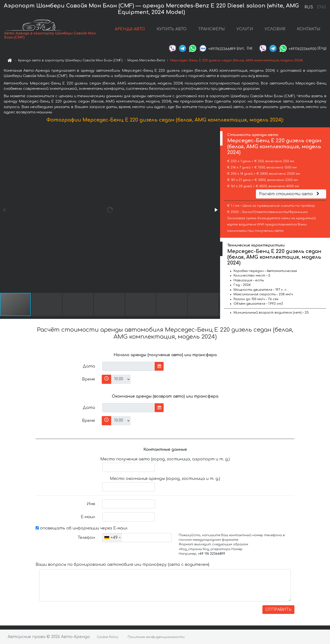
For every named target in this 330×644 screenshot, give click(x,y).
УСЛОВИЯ (275, 29)
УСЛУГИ (245, 29)
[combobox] (112, 538)
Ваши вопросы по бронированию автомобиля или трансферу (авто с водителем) (122, 565)
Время (88, 379)
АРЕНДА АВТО (130, 29)
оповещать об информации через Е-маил (82, 528)
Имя (91, 504)
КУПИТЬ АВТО (172, 29)
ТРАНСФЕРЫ (212, 29)
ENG (321, 7)
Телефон (86, 538)
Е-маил (88, 517)
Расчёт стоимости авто (290, 194)
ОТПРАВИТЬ (278, 610)
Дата (89, 366)
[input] (129, 366)
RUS (309, 7)
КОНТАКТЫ (309, 29)
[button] (216, 210)
